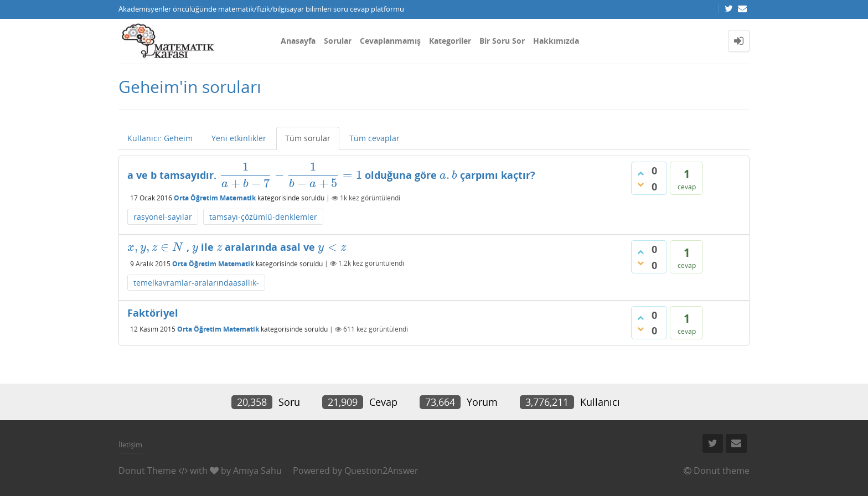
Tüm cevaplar (374, 138)
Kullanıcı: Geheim (160, 138)
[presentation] (291, 175)
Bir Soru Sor (502, 41)
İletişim (130, 445)
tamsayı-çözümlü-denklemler (263, 217)
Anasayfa (298, 41)
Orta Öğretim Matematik (215, 198)
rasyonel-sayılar (163, 217)
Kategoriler (450, 41)
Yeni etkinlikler (239, 138)
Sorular (338, 41)
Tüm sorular (308, 138)
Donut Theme (147, 471)
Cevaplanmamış (390, 41)
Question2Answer (381, 471)
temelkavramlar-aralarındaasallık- (196, 283)
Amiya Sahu (257, 471)
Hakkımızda (556, 41)
